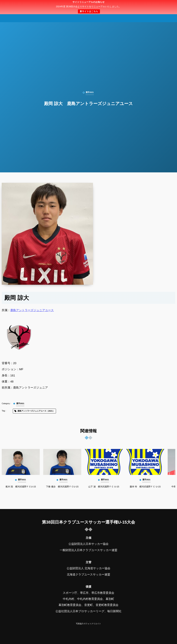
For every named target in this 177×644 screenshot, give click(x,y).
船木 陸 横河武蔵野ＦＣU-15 (21, 487)
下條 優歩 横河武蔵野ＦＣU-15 (62, 487)
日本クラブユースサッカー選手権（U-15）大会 (88, 7)
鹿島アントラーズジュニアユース (32, 310)
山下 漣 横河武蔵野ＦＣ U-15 (104, 487)
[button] (168, 5)
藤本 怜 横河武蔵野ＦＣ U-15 (145, 487)
